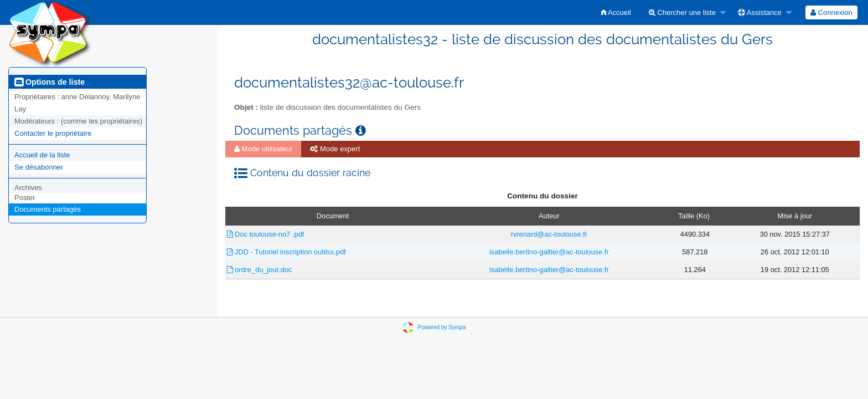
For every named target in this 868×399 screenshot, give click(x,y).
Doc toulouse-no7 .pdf (266, 234)
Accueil (616, 12)
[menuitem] (616, 12)
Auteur (549, 216)
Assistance (760, 12)
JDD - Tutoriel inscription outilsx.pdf (286, 252)
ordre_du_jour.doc (260, 270)
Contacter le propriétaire (53, 133)
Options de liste (50, 82)
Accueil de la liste (42, 155)
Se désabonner (39, 167)
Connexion (831, 12)
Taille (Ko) (694, 216)
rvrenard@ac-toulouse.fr (549, 234)
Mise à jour (795, 216)
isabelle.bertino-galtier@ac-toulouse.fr (549, 252)
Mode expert (335, 149)
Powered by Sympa (442, 327)
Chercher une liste (682, 12)
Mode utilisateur (263, 149)
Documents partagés (48, 209)
